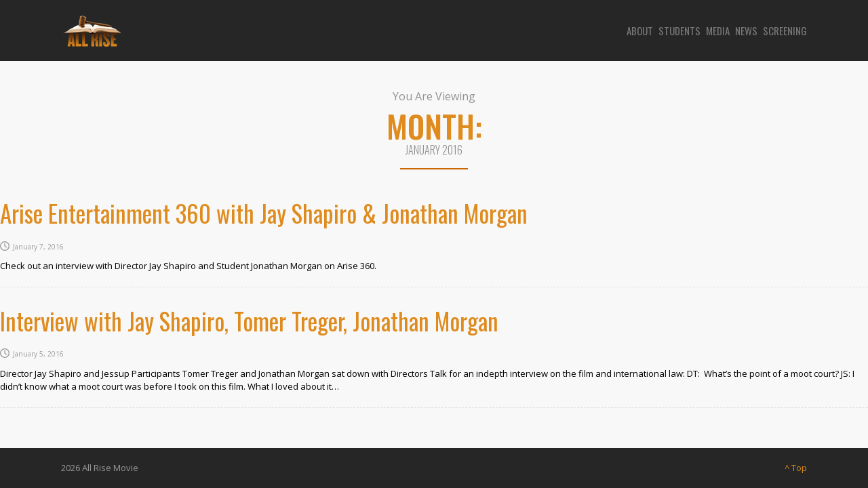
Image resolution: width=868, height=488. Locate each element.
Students (679, 30)
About (640, 30)
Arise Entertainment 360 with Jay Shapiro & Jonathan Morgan (264, 213)
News (746, 30)
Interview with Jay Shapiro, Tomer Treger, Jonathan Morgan (249, 321)
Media (718, 30)
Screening (785, 30)
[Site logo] (91, 30)
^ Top (796, 468)
